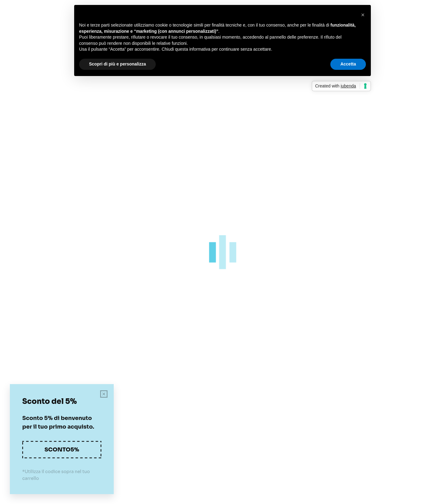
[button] (363, 15)
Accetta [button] (348, 64)
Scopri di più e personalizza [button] (117, 64)
